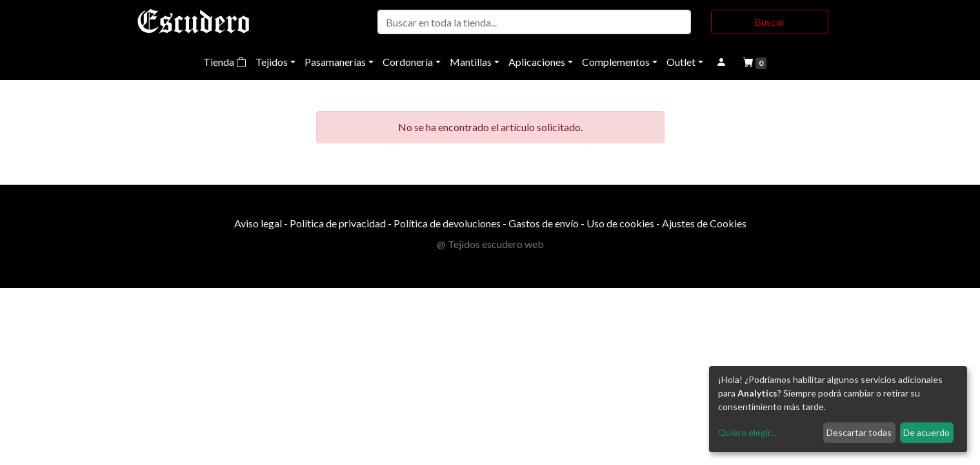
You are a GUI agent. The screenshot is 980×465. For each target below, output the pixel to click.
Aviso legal (258, 223)
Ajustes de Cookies (704, 223)
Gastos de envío (544, 223)
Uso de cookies (620, 223)
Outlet (681, 62)
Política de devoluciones (447, 223)
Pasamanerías (335, 62)
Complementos (616, 62)
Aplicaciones (537, 62)
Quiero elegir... (747, 432)
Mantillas (471, 62)
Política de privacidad (338, 223)
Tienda (225, 62)
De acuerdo (926, 432)
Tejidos (272, 62)
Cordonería (408, 62)
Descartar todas (859, 432)
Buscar (770, 22)
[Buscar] (535, 22)
